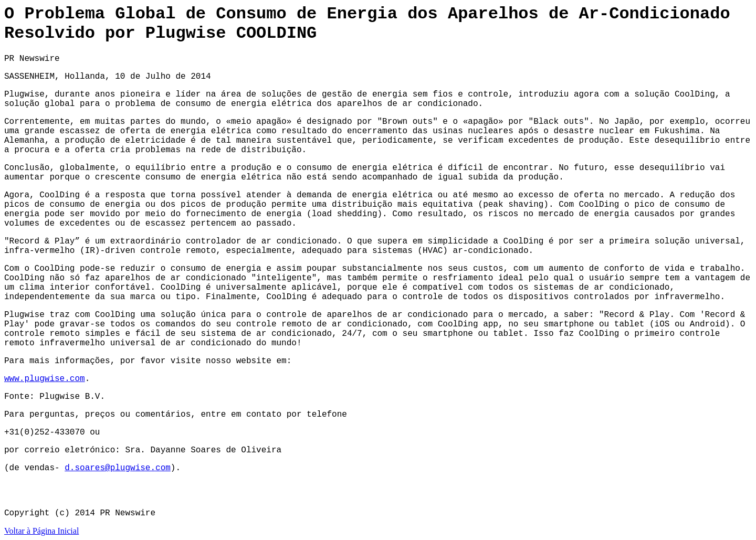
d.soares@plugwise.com (118, 468)
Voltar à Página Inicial (41, 531)
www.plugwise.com (45, 379)
